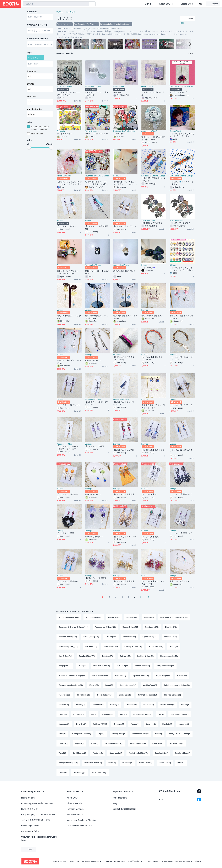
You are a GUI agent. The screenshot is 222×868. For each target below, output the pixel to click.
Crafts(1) (112, 763)
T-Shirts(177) (111, 637)
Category (32, 71)
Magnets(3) (79, 743)
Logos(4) (101, 734)
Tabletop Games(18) (172, 695)
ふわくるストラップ (178, 92)
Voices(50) (82, 666)
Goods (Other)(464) (130, 627)
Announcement (120, 798)
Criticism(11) (131, 705)
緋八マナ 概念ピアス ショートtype (125, 317)
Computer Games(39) (165, 666)
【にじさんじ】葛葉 (66, 533)
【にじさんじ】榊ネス (67, 226)
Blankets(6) (167, 724)
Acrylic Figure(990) (94, 617)
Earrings (60, 221)
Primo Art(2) (158, 743)
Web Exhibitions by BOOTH (80, 826)
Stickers (173, 265)
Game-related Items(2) (114, 743)
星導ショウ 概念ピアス (95, 537)
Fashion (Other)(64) (145, 656)
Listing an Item (28, 798)
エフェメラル (119, 134)
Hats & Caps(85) (65, 656)
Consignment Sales (30, 831)
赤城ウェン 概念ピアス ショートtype (182, 317)
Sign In (148, 4)
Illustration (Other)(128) (68, 646)
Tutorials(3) (63, 743)
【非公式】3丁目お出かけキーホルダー (153, 180)
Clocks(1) (63, 773)
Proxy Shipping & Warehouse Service (38, 815)
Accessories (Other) (65, 87)
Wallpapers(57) (65, 666)
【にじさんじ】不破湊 (95, 446)
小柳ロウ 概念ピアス (94, 360)
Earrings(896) (114, 617)
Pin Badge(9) (79, 714)
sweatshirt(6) (184, 724)
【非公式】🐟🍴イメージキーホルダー (182, 183)
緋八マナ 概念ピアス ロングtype (69, 317)
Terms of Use (74, 861)
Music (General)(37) (100, 676)
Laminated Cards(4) (140, 734)
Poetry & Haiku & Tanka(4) (179, 734)
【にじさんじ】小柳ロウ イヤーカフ (125, 403)
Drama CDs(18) (125, 695)
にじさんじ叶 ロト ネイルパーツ (97, 272)
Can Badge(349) (152, 627)
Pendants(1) (98, 753)
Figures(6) (135, 724)
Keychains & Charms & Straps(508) (73, 627)
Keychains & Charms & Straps (181, 87)
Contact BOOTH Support (124, 809)
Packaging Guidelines (31, 826)
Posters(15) (80, 705)
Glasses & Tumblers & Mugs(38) (72, 676)
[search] (86, 4)
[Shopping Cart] (200, 4)
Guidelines (108, 861)
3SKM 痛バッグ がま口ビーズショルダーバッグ (69, 272)
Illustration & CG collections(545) (174, 617)
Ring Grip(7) (81, 724)
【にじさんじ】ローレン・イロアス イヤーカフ (68, 448)
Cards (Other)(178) (91, 637)
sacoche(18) (64, 705)
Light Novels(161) (150, 637)
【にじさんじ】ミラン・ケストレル (125, 538)
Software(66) (125, 656)
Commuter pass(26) (128, 685)
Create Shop (187, 4)
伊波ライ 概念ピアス (94, 494)
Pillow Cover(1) (146, 763)
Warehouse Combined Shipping (82, 820)
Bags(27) (109, 685)
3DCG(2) (94, 743)
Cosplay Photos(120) (133, 646)
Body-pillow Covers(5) (82, 734)
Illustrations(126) (111, 646)
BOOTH (60, 12)
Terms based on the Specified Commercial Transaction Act (170, 861)
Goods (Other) (119, 87)
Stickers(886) (132, 617)
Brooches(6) (119, 724)
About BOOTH (166, 4)
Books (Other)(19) (105, 695)
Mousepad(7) (64, 724)
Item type (32, 97)
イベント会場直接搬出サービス (36, 820)
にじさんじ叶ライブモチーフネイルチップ (68, 94)
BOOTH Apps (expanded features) (37, 803)
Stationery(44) (123, 666)
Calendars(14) (98, 705)
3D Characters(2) (176, 743)
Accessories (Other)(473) (105, 627)
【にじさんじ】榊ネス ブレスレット (181, 358)
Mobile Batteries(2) (138, 743)
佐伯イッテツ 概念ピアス (152, 316)
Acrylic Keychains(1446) (69, 617)
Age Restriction (35, 109)
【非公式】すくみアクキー (181, 223)
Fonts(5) (62, 734)
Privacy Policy (120, 861)
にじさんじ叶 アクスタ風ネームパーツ (97, 94)
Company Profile (60, 861)
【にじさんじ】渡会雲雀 (96, 578)
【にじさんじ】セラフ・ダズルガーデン (153, 583)
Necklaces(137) (170, 637)
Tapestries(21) (65, 695)
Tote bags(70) (108, 656)
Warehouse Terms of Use (91, 861)
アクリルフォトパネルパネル (153, 94)
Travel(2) (62, 753)
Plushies (145, 265)
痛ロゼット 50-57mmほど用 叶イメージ (153, 138)
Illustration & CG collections (124, 131)
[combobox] (56, 4)
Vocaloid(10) (148, 705)
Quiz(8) (161, 714)
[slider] (29, 148)
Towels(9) (63, 714)
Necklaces (117, 176)
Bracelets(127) (91, 646)
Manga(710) (149, 617)
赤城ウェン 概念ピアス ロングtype (69, 362)
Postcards (61, 131)
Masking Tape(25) (150, 685)
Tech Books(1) (165, 763)
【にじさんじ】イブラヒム (125, 226)
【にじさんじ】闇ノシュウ (68, 405)
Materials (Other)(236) (68, 637)
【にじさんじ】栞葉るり (67, 581)
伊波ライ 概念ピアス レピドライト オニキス (153, 406)
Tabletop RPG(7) (100, 724)
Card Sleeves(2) (79, 753)
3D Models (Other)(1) (93, 763)
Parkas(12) (115, 705)
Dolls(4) (158, 734)
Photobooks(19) (84, 695)
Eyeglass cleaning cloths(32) (71, 685)
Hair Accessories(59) (169, 656)
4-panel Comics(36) (141, 676)
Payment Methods (75, 809)
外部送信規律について (136, 861)
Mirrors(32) (94, 685)
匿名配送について (29, 809)
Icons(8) (123, 714)
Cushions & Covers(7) (180, 714)
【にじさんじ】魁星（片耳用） (97, 228)
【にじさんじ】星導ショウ (153, 450)
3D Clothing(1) (79, 773)
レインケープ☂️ (148, 268)
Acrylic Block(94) (156, 646)
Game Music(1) (116, 753)
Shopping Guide (74, 803)
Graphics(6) (151, 724)
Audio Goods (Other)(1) (138, 753)
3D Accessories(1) (100, 773)
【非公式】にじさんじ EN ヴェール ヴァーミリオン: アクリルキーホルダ (69, 183)
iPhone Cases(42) (142, 666)
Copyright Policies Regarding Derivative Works (39, 838)
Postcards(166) (129, 637)
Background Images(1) (68, 763)
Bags (59, 265)
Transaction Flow (75, 815)
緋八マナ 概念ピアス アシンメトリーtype (97, 317)
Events (31, 84)
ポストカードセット (66, 134)
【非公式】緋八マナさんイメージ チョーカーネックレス (125, 183)
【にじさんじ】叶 (149, 494)
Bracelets (117, 355)
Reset (182, 23)
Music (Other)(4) (119, 734)
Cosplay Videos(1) (182, 753)
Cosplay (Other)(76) (87, 656)
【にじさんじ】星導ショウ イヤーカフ (98, 403)
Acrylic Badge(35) (163, 676)
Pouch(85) (174, 646)
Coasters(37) (121, 676)
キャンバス (118, 92)
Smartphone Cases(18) (148, 695)
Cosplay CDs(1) (161, 753)
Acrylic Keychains (92, 131)
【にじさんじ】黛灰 (150, 537)
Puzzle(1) (181, 763)
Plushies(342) (171, 627)
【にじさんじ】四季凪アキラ (181, 451)
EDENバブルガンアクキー (96, 134)
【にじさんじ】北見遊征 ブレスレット (153, 358)
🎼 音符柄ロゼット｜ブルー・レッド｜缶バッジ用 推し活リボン (97, 183)
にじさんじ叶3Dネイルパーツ (125, 272)
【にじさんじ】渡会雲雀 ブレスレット (125, 358)
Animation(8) (108, 714)
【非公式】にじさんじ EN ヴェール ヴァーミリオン (182, 135)
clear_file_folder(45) (102, 666)
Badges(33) (182, 676)
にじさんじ (71, 12)
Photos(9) (185, 705)
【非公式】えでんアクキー (153, 223)
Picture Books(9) (167, 705)
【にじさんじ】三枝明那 (124, 450)
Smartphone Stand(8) (142, 714)
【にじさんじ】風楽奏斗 (67, 494)
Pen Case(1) (127, 763)
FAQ (115, 803)
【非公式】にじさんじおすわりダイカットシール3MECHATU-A (182, 269)
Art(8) (93, 714)
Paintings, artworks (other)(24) (177, 685)
